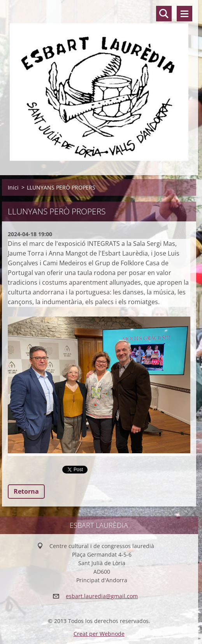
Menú (184, 14)
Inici (13, 187)
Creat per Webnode (99, 634)
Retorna (26, 491)
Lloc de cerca (164, 14)
